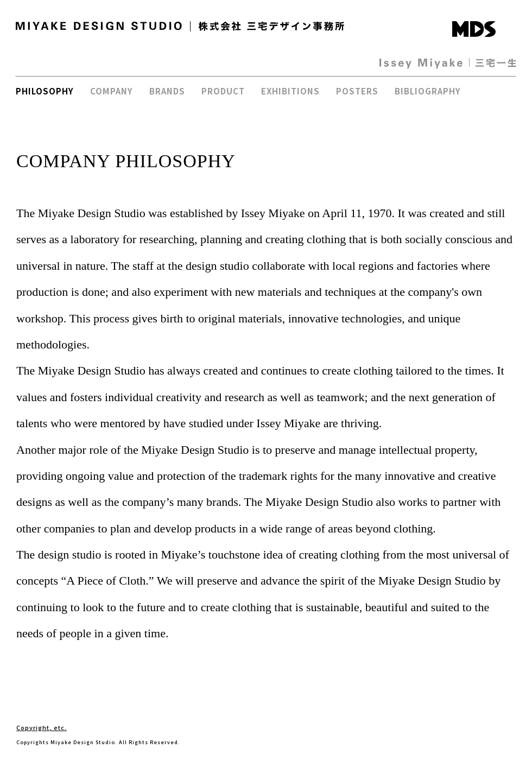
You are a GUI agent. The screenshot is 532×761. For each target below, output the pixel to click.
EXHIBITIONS (290, 91)
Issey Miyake (421, 64)
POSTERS (357, 91)
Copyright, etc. (42, 727)
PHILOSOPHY (45, 91)
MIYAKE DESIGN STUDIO (99, 26)
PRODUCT (223, 91)
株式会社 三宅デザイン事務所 (271, 26)
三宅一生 (496, 63)
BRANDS (167, 91)
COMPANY (112, 91)
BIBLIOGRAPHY (428, 91)
